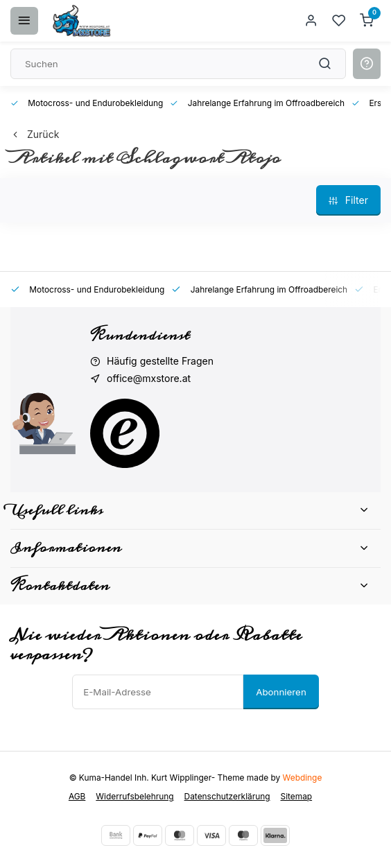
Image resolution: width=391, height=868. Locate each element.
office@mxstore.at (149, 378)
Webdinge (303, 778)
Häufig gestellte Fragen (160, 361)
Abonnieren (281, 692)
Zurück (35, 134)
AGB (77, 796)
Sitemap (297, 796)
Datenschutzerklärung (227, 796)
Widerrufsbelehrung (134, 796)
